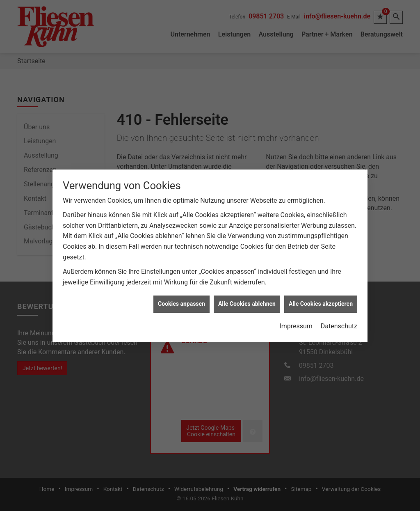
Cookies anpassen (181, 296)
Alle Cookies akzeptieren (321, 296)
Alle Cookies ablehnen (247, 296)
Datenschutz (339, 318)
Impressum (296, 318)
